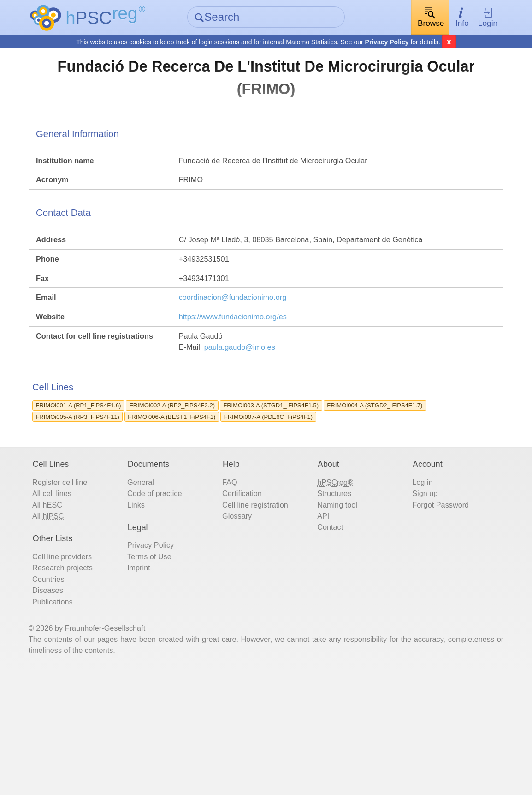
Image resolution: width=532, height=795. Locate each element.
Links (148, 598)
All (67, 598)
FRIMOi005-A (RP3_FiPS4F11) (225, 485)
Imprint (151, 673)
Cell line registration (265, 598)
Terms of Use (163, 660)
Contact (330, 625)
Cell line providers (84, 660)
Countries (68, 686)
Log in (415, 572)
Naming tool (339, 598)
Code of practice (170, 585)
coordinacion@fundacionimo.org (250, 344)
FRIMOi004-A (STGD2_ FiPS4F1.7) (109, 485)
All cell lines (72, 585)
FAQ (235, 572)
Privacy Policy (387, 43)
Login (472, 18)
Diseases (67, 699)
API (322, 612)
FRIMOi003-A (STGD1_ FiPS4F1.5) (330, 472)
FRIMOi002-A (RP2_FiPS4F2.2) (214, 472)
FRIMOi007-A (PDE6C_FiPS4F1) (105, 499)
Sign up (418, 585)
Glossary (243, 612)
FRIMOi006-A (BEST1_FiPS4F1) (336, 485)
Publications (73, 713)
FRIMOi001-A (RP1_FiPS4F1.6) (103, 472)
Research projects (85, 673)
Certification (249, 585)
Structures (335, 585)
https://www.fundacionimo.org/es (250, 367)
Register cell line (81, 572)
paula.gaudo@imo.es (259, 403)
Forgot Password (437, 598)
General (153, 572)
